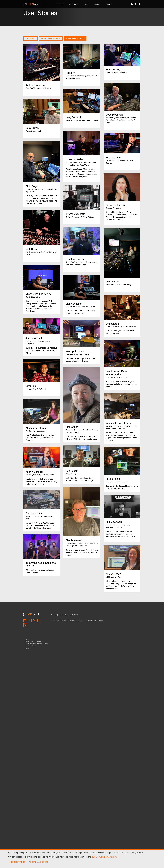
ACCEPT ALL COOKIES (38, 862)
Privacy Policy (90, 621)
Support (98, 4)
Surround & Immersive (33, 641)
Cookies (101, 621)
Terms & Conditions (75, 621)
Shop (87, 4)
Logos (27, 648)
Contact (63, 621)
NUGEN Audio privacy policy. (104, 857)
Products (61, 4)
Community (74, 4)
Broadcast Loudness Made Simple (37, 644)
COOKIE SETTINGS (17, 862)
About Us (55, 621)
